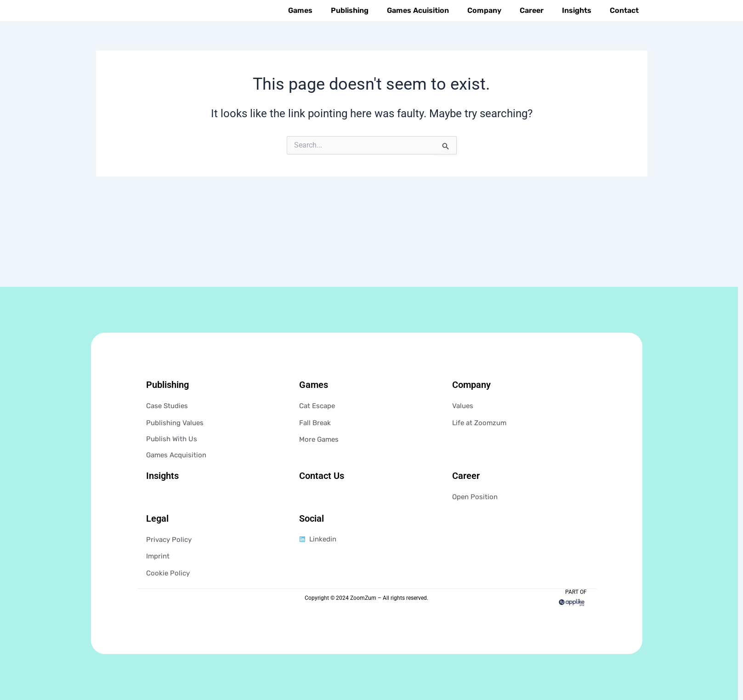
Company (484, 30)
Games (300, 30)
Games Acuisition (418, 30)
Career (532, 30)
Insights (577, 30)
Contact (624, 30)
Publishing (350, 30)
